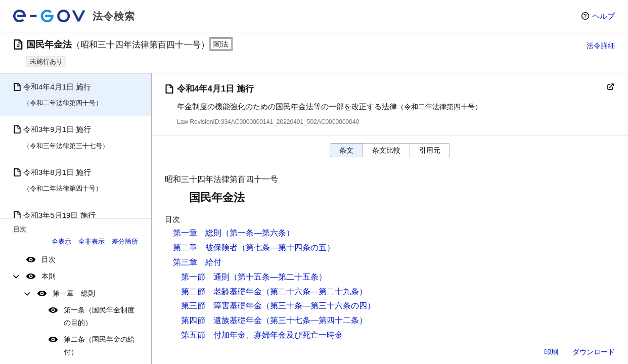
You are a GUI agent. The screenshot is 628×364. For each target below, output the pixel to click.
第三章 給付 (197, 262)
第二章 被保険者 (205, 247)
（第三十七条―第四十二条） (315, 320)
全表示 (61, 241)
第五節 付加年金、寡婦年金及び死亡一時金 (262, 335)
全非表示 (92, 241)
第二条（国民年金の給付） (99, 346)
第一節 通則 (205, 277)
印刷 (551, 352)
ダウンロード (594, 352)
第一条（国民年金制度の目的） (99, 316)
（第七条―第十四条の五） (286, 247)
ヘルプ (603, 16)
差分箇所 (125, 241)
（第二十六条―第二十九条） (315, 291)
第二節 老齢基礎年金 (221, 291)
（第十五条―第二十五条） (278, 277)
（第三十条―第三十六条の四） (319, 306)
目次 (49, 259)
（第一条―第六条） (258, 233)
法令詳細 (601, 45)
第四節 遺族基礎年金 (221, 320)
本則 (49, 276)
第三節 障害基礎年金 (221, 306)
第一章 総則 (74, 293)
